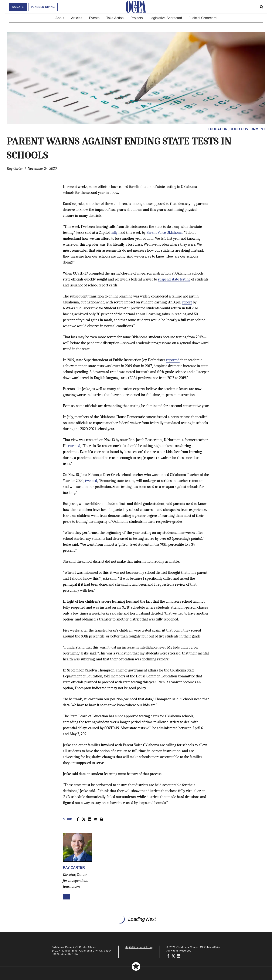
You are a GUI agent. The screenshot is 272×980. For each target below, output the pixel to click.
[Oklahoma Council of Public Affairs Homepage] (136, 7)
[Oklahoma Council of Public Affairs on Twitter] (173, 956)
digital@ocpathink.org (139, 947)
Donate (18, 7)
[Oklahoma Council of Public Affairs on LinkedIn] (178, 956)
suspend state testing (174, 279)
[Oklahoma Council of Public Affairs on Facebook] (168, 956)
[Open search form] (262, 7)
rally (114, 233)
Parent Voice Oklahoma (164, 233)
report (187, 302)
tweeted (74, 446)
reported (173, 360)
